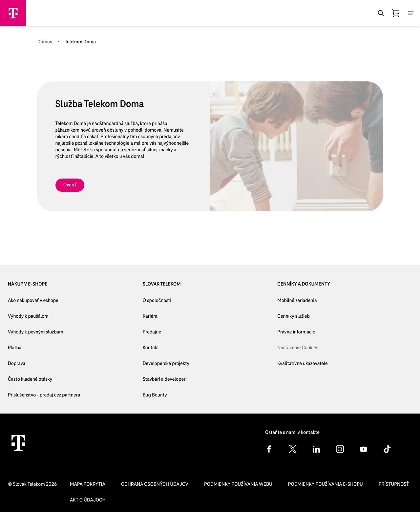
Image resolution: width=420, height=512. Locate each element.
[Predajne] (166, 332)
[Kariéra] (166, 316)
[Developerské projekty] (166, 364)
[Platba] (44, 348)
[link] (70, 185)
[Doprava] (44, 364)
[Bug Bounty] (166, 395)
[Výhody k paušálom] (44, 316)
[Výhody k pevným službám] (44, 332)
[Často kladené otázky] (44, 379)
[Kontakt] (166, 348)
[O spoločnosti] (166, 301)
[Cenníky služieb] (302, 316)
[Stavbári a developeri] (166, 379)
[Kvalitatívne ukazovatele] (302, 364)
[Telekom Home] (18, 443)
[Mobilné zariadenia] (302, 301)
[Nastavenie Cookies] (302, 348)
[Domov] (45, 42)
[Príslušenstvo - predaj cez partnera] (44, 395)
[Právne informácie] (302, 332)
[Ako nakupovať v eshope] (44, 301)
